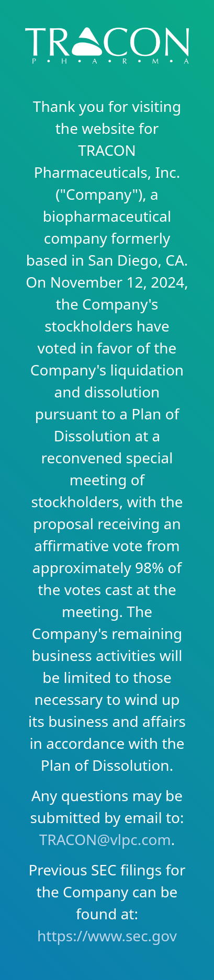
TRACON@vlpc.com (105, 839)
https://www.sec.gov (107, 936)
